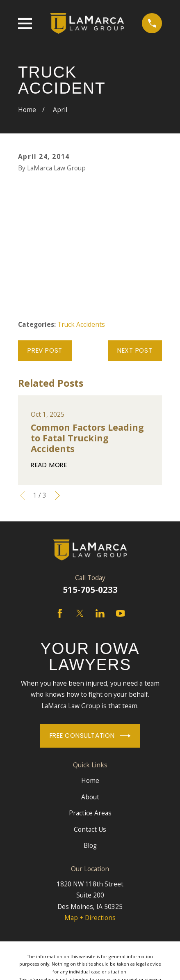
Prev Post (45, 350)
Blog (90, 845)
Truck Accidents (81, 324)
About (90, 797)
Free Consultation (90, 736)
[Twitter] (80, 613)
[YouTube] (121, 613)
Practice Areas (90, 813)
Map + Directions (90, 918)
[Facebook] (60, 613)
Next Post (135, 350)
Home (90, 780)
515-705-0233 (90, 590)
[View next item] (57, 496)
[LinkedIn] (100, 613)
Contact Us (90, 829)
